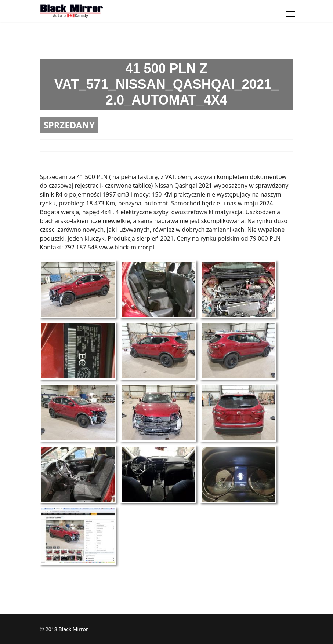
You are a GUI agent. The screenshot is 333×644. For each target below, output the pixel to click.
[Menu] (291, 14)
